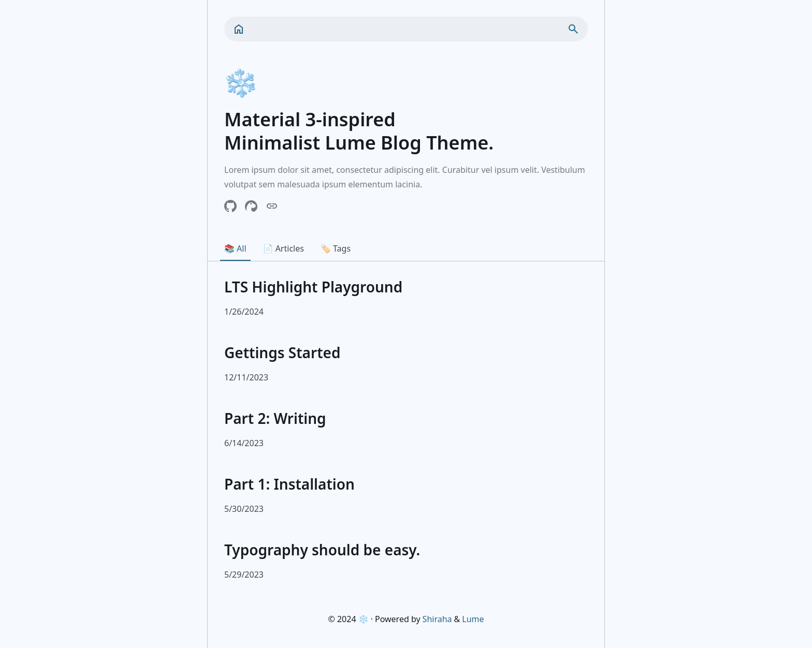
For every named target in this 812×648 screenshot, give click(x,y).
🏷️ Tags (336, 248)
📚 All (235, 248)
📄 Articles (284, 248)
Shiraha (437, 619)
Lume (473, 619)
